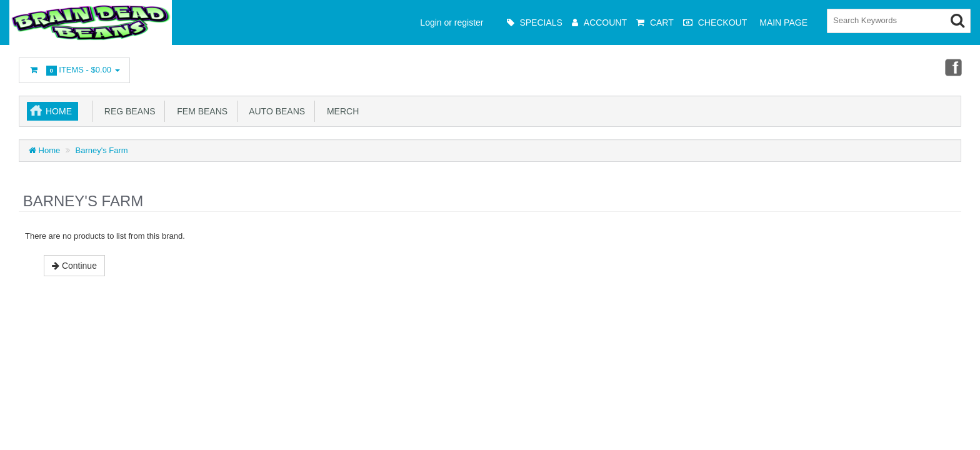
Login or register (452, 22)
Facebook (952, 67)
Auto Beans (275, 111)
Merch (340, 111)
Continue (74, 266)
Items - (74, 70)
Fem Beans (200, 111)
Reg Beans (127, 111)
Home (59, 111)
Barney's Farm (102, 150)
